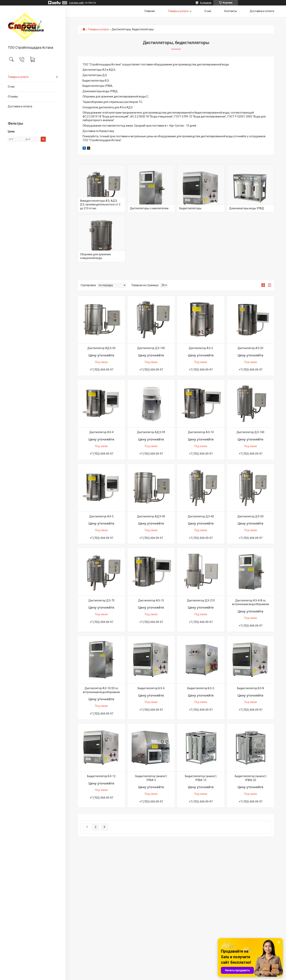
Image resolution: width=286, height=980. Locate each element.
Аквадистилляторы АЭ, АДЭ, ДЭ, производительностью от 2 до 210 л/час (100, 205)
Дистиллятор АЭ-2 (201, 348)
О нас (11, 87)
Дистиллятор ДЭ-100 (151, 348)
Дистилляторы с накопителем (149, 208)
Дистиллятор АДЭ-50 (101, 348)
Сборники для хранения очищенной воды (95, 256)
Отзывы (13, 96)
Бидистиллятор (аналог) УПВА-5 (151, 778)
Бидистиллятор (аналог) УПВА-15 (201, 778)
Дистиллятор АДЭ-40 (151, 516)
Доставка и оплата (20, 106)
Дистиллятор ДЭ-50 (250, 516)
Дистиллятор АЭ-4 (101, 432)
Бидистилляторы (190, 208)
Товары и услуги (18, 77)
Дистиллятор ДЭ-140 (250, 432)
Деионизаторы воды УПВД (247, 208)
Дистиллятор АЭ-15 (151, 600)
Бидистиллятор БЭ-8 (251, 688)
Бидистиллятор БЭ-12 (101, 776)
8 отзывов (206, 3)
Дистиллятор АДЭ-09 (151, 432)
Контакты (231, 11)
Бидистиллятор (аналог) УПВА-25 (251, 778)
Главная (150, 11)
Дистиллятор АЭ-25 (250, 348)
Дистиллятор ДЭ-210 (201, 600)
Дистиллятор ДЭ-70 (101, 600)
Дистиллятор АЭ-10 (201, 432)
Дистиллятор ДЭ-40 (201, 516)
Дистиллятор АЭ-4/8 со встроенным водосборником (251, 602)
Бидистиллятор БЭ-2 (201, 688)
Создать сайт (77, 3)
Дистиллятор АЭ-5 (101, 516)
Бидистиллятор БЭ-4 (151, 688)
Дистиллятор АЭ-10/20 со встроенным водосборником (101, 690)
